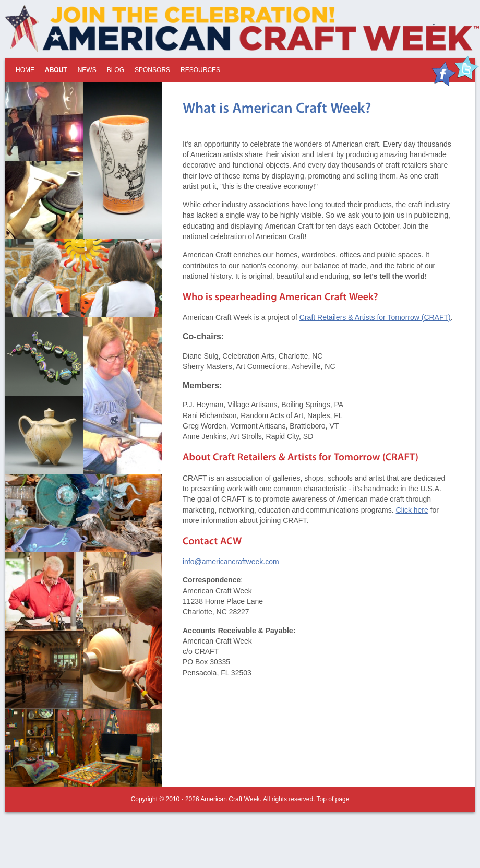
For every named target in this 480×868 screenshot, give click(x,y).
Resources (200, 70)
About (56, 70)
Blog (116, 70)
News (87, 70)
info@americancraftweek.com (231, 562)
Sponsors (152, 70)
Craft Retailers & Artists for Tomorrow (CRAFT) (375, 317)
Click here (412, 510)
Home (25, 70)
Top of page (333, 799)
